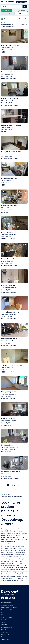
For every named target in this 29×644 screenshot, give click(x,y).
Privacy (3, 612)
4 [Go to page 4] (14, 485)
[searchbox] (13, 7)
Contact (3, 620)
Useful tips (4, 625)
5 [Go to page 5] (17, 485)
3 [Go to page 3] (12, 485)
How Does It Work (7, 617)
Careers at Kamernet (7, 605)
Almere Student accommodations (12, 497)
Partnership (5, 632)
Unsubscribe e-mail (7, 627)
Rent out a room (6, 637)
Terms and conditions (8, 610)
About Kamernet (6, 603)
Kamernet (6, 494)
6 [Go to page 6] (19, 485)
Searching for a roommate (9, 607)
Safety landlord (6, 639)
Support (4, 622)
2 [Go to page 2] (10, 485)
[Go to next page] (23, 485)
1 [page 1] (8, 485)
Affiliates (4, 630)
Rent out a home (6, 634)
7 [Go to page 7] (21, 485)
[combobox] (11, 7)
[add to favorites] (25, 32)
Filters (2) (23, 10)
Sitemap (4, 615)
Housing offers (22, 2)
